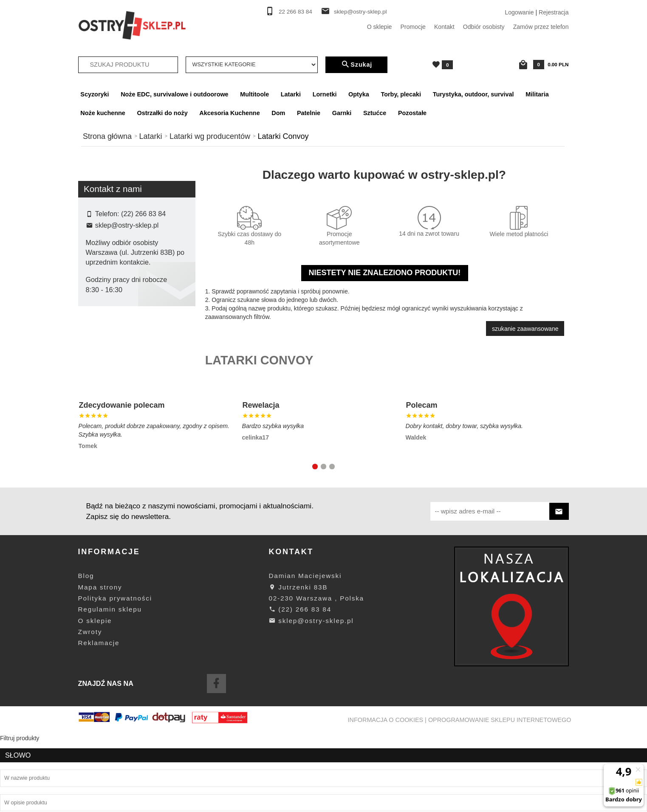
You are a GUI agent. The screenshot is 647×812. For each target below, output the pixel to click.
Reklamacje (99, 720)
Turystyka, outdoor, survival (473, 94)
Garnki (342, 113)
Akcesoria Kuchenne (229, 113)
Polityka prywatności (115, 676)
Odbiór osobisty (484, 27)
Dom (278, 113)
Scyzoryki (95, 94)
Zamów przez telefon (541, 27)
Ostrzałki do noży (162, 113)
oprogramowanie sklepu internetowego (500, 798)
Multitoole (254, 94)
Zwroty (90, 709)
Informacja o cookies (386, 798)
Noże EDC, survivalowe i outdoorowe (174, 94)
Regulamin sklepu (110, 687)
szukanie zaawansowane (525, 329)
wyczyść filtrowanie (137, 299)
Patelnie (309, 113)
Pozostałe (412, 113)
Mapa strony (100, 665)
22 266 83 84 (295, 12)
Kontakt (444, 27)
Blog (86, 653)
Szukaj (356, 65)
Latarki (291, 94)
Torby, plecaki (401, 94)
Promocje (413, 27)
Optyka (359, 94)
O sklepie (380, 27)
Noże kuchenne (103, 113)
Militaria (537, 94)
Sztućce (375, 113)
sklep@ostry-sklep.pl (360, 12)
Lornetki (325, 94)
